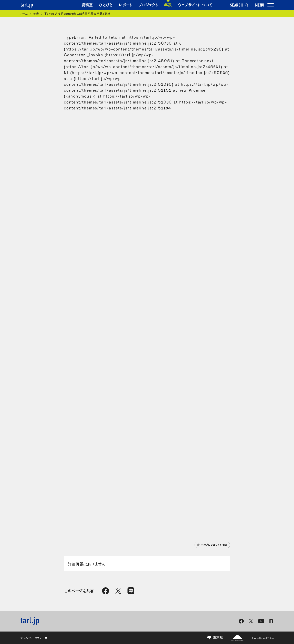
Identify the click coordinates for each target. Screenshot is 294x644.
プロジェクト (148, 5)
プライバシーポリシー (34, 638)
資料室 (87, 5)
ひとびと (106, 5)
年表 (168, 5)
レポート (126, 5)
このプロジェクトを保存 (212, 545)
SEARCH (239, 6)
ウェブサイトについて (195, 5)
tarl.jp (27, 5)
